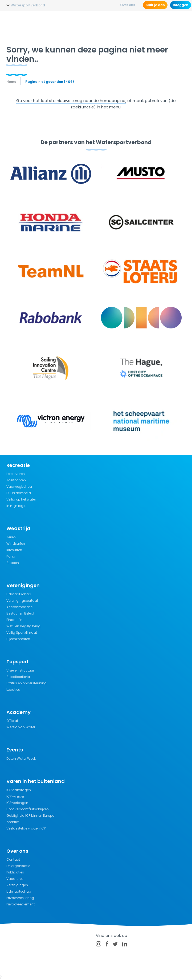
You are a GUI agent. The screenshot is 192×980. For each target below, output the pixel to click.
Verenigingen (17, 885)
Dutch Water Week (21, 759)
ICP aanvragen (19, 790)
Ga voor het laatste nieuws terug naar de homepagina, (71, 101)
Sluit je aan (155, 5)
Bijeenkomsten (18, 639)
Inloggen (181, 5)
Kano (11, 556)
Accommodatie (19, 607)
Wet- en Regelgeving (23, 626)
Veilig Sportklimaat (22, 633)
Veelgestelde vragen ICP (26, 828)
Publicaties (15, 872)
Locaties (13, 690)
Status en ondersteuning (26, 683)
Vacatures (15, 879)
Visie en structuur (20, 670)
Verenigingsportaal (22, 601)
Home (11, 82)
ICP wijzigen (16, 796)
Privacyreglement (21, 904)
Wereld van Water (21, 727)
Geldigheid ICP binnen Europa (30, 816)
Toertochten (16, 480)
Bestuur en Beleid (20, 613)
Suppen (13, 563)
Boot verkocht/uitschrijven (28, 809)
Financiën (14, 620)
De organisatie (18, 866)
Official (12, 721)
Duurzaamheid (19, 493)
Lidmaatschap (19, 594)
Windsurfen (16, 544)
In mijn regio (16, 506)
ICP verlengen (17, 803)
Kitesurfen (14, 550)
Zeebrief (13, 822)
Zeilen (11, 537)
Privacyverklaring (20, 898)
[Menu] (181, 20)
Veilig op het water (21, 499)
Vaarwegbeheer (19, 487)
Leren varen (16, 474)
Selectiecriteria (18, 677)
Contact (13, 859)
